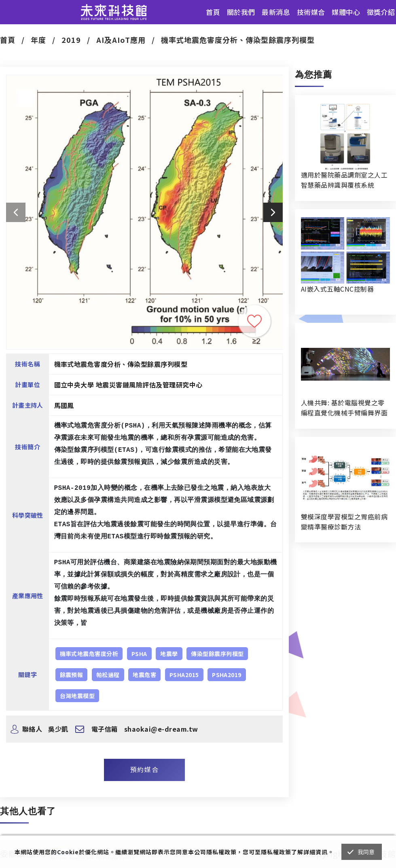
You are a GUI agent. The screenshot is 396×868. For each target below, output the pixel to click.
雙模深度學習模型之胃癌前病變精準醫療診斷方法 (344, 522)
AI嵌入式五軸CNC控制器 (337, 289)
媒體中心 (346, 12)
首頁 (213, 12)
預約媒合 (144, 769)
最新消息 (276, 12)
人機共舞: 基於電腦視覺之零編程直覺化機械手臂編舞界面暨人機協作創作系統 (344, 408)
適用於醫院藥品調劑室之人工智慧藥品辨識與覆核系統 (344, 180)
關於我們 (241, 12)
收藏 (254, 321)
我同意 (366, 852)
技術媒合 (311, 12)
